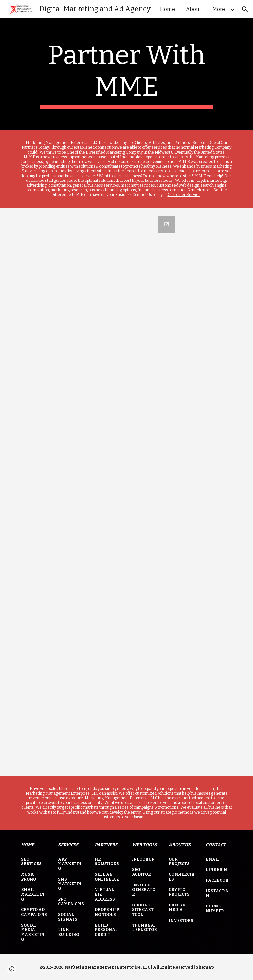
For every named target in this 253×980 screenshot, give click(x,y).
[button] (245, 9)
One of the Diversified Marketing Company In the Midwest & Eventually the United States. (146, 152)
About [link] (194, 9)
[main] (127, 74)
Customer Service (184, 195)
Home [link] (168, 9)
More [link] (219, 9)
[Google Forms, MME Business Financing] (126, 492)
